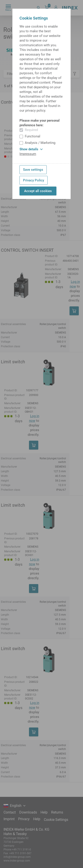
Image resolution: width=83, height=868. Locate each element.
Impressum (28, 154)
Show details (31, 149)
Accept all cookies (38, 191)
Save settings (33, 170)
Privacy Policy (34, 180)
